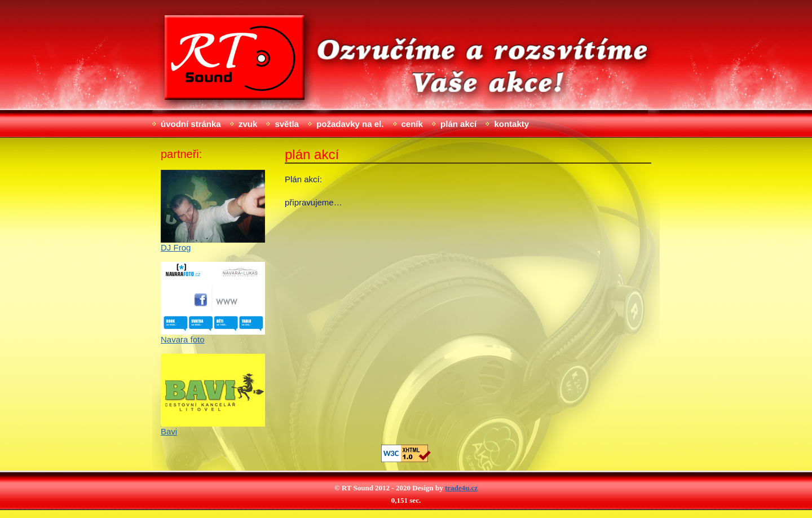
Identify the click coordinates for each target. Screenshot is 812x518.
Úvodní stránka (191, 124)
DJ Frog (176, 247)
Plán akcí (458, 124)
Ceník (412, 124)
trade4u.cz (461, 488)
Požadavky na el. (350, 124)
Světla (287, 124)
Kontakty (511, 124)
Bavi (169, 431)
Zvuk (248, 124)
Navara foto (183, 339)
